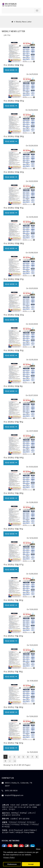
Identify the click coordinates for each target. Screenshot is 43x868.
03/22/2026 (33, 181)
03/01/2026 (33, 288)
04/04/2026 (33, 110)
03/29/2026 (33, 146)
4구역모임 (6, 824)
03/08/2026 (33, 253)
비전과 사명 (15, 805)
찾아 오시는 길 (20, 807)
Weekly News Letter (24, 22)
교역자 (5, 809)
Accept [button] (31, 864)
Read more (11, 70)
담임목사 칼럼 (34, 805)
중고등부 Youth (8, 832)
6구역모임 (25, 824)
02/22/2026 (33, 324)
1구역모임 (12, 822)
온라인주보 (16, 815)
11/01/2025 (34, 752)
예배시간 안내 (7, 807)
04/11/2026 (34, 74)
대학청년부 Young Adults (25, 832)
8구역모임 (6, 827)
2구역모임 (21, 822)
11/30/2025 (34, 609)
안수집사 (12, 809)
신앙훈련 (14, 819)
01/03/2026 (33, 467)
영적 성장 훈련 (24, 819)
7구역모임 (34, 824)
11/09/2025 (34, 716)
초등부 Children (30, 830)
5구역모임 (15, 824)
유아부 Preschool (15, 830)
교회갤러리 (6, 815)
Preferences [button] (12, 864)
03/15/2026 (33, 217)
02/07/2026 (33, 395)
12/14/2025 (34, 538)
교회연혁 (24, 805)
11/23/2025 (34, 645)
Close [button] (38, 849)
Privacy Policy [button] (9, 857)
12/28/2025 (33, 502)
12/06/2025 (33, 574)
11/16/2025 (34, 681)
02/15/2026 (33, 360)
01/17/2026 (34, 431)
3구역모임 (31, 822)
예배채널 (15, 813)
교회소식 (31, 813)
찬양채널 (23, 813)
